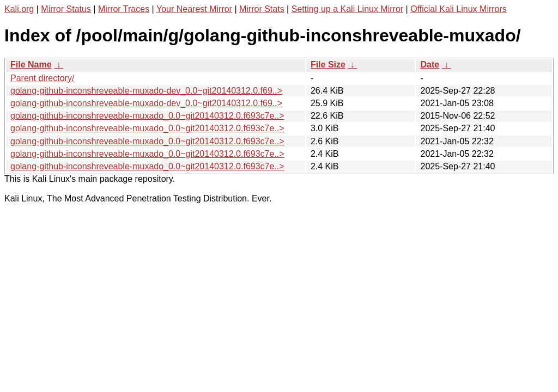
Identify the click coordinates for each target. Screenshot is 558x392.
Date (430, 65)
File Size (328, 65)
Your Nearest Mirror (194, 9)
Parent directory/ (42, 78)
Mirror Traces (124, 9)
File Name (31, 65)
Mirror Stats (262, 9)
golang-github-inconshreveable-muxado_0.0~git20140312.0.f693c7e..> (147, 116)
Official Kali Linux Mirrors (459, 9)
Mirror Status (66, 9)
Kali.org (19, 9)
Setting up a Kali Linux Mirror (347, 9)
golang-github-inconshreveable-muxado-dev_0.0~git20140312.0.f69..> (146, 91)
